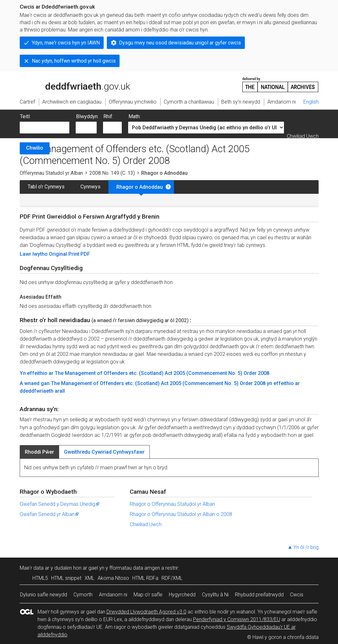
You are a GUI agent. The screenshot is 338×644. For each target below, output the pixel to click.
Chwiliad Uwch (303, 136)
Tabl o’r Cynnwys (46, 187)
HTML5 (40, 578)
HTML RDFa (145, 578)
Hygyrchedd (182, 595)
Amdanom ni (113, 595)
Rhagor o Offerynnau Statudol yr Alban (172, 504)
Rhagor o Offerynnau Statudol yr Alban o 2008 (181, 514)
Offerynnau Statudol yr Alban (51, 173)
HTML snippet (66, 578)
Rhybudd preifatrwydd (259, 595)
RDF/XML (172, 578)
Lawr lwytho (34, 254)
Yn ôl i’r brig (306, 547)
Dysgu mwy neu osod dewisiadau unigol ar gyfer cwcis (180, 43)
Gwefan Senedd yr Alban (50, 514)
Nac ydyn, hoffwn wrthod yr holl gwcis (74, 61)
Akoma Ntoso (113, 578)
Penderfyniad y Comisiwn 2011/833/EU (237, 619)
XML (90, 578)
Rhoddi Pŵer (39, 452)
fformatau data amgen (135, 568)
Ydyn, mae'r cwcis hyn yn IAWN (66, 43)
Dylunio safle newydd (44, 595)
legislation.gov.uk (70, 84)
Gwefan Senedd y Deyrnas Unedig (60, 504)
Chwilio (35, 148)
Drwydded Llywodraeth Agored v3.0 (146, 612)
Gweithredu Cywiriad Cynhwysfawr (104, 452)
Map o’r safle (148, 595)
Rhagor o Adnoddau (140, 187)
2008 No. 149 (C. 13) (112, 173)
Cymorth (83, 595)
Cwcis (297, 595)
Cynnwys (90, 187)
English (311, 102)
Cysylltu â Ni (215, 595)
